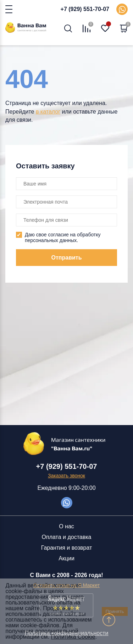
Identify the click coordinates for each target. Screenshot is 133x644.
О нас (66, 526)
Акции (66, 558)
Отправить (67, 258)
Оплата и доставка (67, 537)
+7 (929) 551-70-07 (85, 9)
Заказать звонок (66, 476)
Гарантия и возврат (67, 548)
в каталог (48, 112)
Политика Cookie (73, 637)
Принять (115, 611)
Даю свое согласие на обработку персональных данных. (63, 237)
